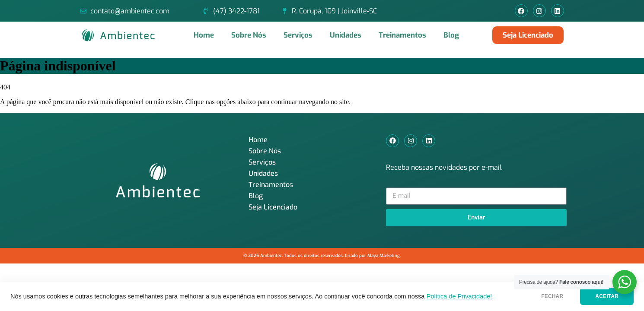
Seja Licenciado (273, 207)
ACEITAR (607, 296)
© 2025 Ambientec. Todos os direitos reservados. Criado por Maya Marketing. (322, 255)
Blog (451, 35)
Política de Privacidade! (459, 296)
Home (204, 35)
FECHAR (552, 296)
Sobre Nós (249, 35)
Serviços (298, 35)
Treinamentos (402, 35)
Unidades (346, 35)
